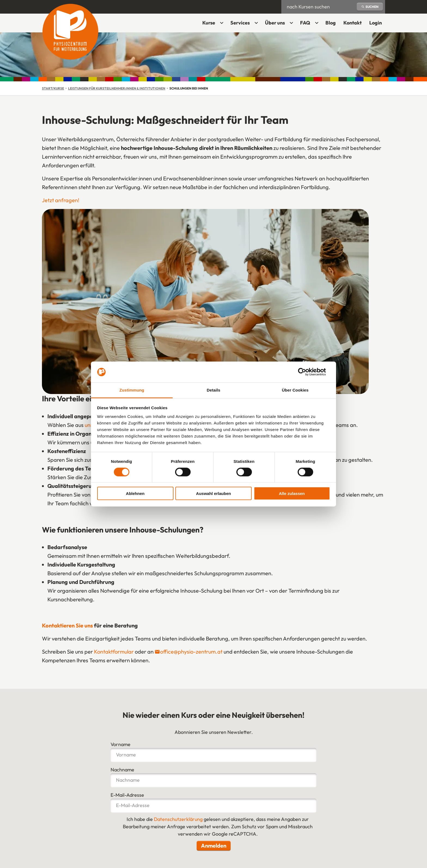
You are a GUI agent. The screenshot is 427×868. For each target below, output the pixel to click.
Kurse (209, 23)
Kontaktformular (114, 652)
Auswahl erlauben (213, 493)
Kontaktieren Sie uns (67, 625)
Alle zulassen (292, 493)
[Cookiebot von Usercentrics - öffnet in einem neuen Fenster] (306, 372)
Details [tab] (213, 390)
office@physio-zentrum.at (191, 652)
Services (240, 23)
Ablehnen (135, 493)
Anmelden (214, 846)
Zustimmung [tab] (132, 390)
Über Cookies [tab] (295, 390)
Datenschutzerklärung (178, 819)
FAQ (305, 23)
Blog (331, 23)
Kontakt (353, 23)
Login (377, 25)
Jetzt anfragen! (61, 200)
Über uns (275, 23)
